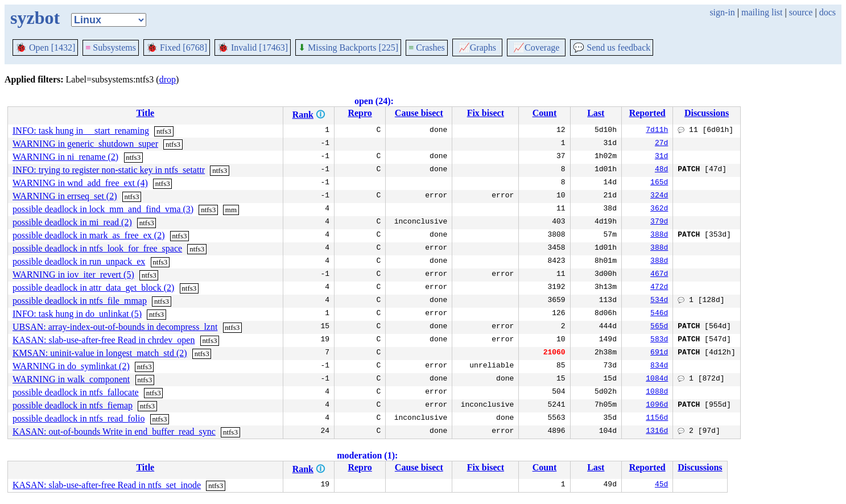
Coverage (536, 47)
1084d (657, 379)
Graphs (477, 47)
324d (659, 196)
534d (659, 301)
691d (659, 353)
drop (168, 79)
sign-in (722, 12)
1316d (657, 432)
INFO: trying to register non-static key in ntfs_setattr (109, 170)
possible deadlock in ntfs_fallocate (76, 392)
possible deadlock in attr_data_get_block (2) (93, 288)
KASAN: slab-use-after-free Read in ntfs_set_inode (107, 485)
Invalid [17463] (253, 47)
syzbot (35, 18)
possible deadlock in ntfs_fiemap (73, 405)
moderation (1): (367, 455)
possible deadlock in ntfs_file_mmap (80, 301)
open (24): (374, 101)
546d (659, 314)
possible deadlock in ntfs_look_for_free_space (97, 248)
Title (145, 113)
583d (659, 340)
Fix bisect (486, 113)
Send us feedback (612, 47)
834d (659, 366)
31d (661, 157)
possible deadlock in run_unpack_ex (79, 261)
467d (659, 275)
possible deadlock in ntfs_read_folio (79, 418)
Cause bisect (419, 113)
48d (661, 170)
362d (659, 209)
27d (661, 144)
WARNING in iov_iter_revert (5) (73, 274)
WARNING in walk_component (71, 379)
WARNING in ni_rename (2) (65, 157)
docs (828, 12)
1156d (657, 419)
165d (659, 183)
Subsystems (111, 47)
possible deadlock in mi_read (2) (72, 222)
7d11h (657, 131)
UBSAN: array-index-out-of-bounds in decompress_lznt (115, 327)
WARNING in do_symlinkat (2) (71, 366)
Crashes (427, 47)
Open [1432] (45, 47)
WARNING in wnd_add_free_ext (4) (80, 183)
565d (659, 327)
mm (231, 210)
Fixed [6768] (177, 47)
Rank (303, 115)
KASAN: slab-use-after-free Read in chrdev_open (104, 340)
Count (545, 113)
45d (661, 485)
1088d (657, 393)
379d (659, 222)
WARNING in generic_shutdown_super (85, 144)
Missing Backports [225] (348, 47)
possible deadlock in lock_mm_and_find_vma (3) (103, 209)
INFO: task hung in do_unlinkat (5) (77, 314)
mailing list (762, 12)
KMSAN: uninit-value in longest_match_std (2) (100, 353)
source (801, 12)
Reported (647, 113)
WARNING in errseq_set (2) (65, 196)
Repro (360, 113)
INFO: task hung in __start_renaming (81, 131)
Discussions (707, 113)
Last (596, 113)
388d (659, 236)
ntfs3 (164, 131)
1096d (657, 406)
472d (659, 288)
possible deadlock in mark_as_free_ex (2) (88, 235)
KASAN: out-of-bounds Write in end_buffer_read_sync (114, 431)
